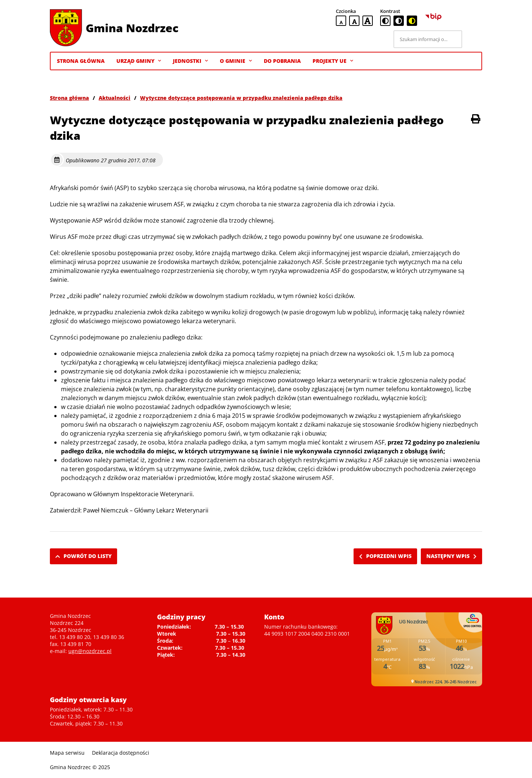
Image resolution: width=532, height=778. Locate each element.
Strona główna (69, 98)
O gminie (236, 61)
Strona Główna (81, 61)
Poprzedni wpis (385, 556)
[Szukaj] (473, 39)
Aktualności (115, 98)
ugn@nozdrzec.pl (90, 651)
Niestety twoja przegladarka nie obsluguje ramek (427, 649)
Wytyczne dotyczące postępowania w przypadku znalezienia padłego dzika (241, 98)
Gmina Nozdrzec (132, 28)
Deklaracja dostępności (121, 753)
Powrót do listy (83, 556)
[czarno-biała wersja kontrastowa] (399, 21)
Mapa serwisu (67, 753)
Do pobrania (282, 61)
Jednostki (190, 61)
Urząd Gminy (139, 61)
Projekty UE (333, 61)
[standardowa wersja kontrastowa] (385, 21)
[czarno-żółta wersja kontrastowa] (412, 21)
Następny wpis (451, 556)
